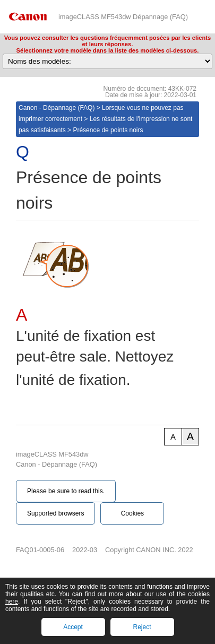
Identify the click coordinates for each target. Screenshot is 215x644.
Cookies (132, 513)
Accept (73, 627)
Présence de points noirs (108, 130)
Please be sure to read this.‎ (66, 491)
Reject (142, 627)
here (12, 602)
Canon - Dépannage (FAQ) (57, 108)
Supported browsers (55, 513)
